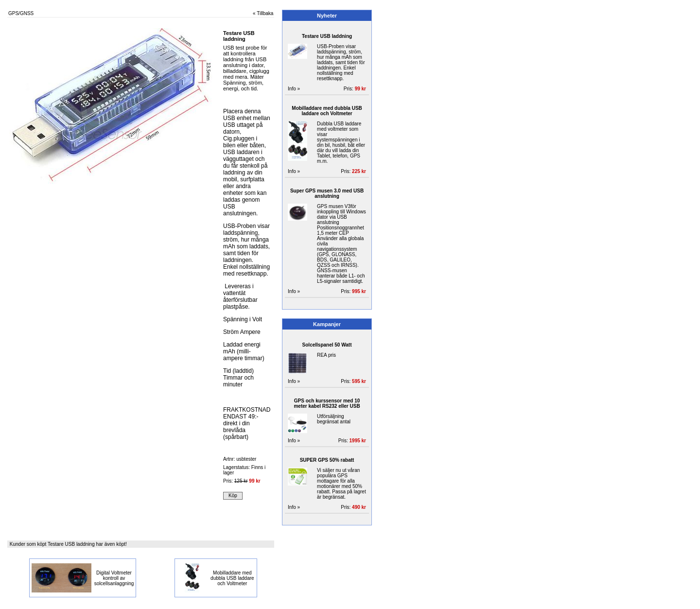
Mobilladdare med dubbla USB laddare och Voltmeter (232, 578)
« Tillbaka (263, 13)
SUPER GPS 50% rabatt (327, 460)
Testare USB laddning (327, 36)
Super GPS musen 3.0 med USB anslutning (327, 193)
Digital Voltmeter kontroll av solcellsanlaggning (114, 578)
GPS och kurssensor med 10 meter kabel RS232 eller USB (327, 403)
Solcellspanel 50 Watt (327, 345)
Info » (294, 89)
